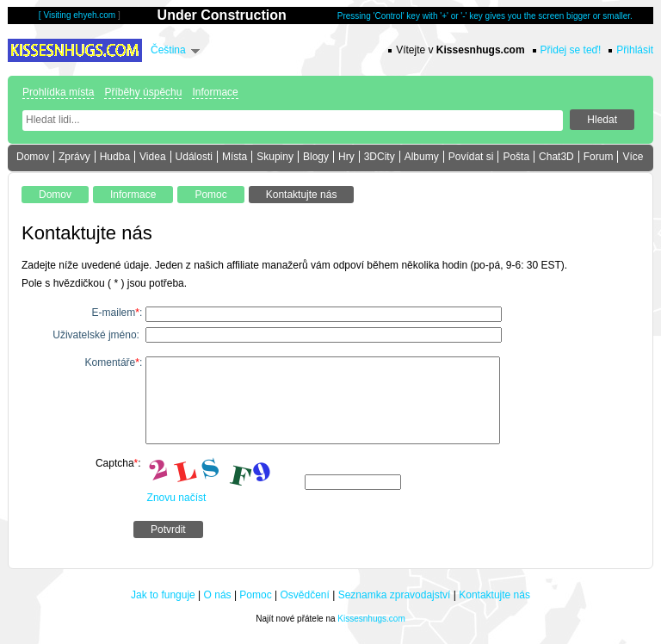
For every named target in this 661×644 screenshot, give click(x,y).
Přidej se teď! (571, 50)
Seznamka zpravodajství (395, 595)
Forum (599, 157)
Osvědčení (305, 595)
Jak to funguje (163, 595)
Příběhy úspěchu (143, 92)
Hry (346, 157)
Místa (235, 157)
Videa (152, 157)
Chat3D (556, 157)
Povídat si (471, 157)
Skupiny (275, 157)
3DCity (380, 157)
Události (194, 157)
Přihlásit (635, 50)
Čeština (168, 50)
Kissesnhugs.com (371, 619)
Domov (33, 157)
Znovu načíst (177, 498)
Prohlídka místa (58, 92)
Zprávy (74, 157)
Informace (215, 92)
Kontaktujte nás (494, 595)
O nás (218, 595)
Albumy (422, 157)
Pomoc (255, 595)
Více (633, 157)
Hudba (115, 157)
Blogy (316, 157)
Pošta (516, 157)
